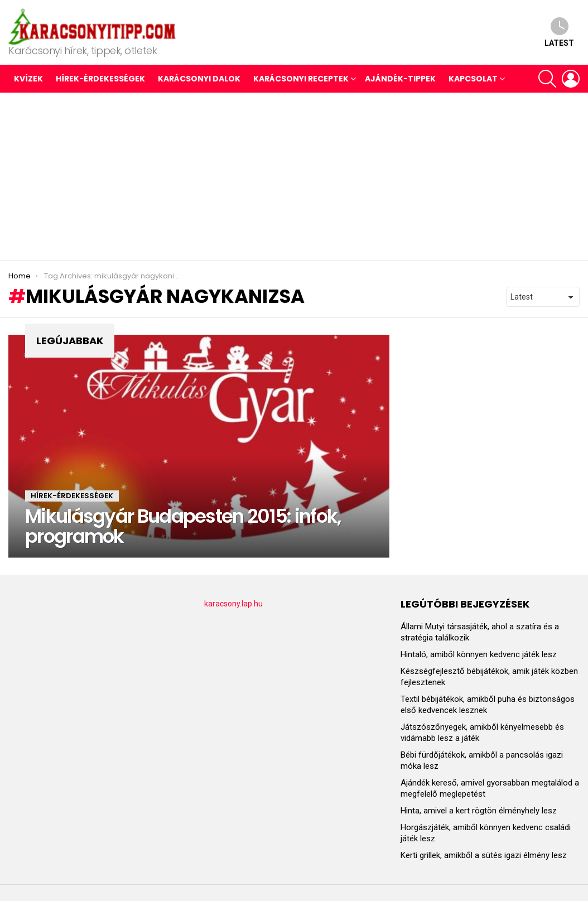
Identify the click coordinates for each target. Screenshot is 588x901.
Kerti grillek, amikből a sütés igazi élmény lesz (484, 855)
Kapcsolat (473, 79)
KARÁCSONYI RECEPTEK (301, 79)
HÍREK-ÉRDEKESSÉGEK (100, 79)
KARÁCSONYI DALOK (199, 79)
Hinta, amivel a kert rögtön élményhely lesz (479, 811)
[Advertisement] (294, 176)
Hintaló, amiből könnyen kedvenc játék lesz (479, 654)
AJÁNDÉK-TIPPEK (400, 79)
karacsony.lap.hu (233, 604)
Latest (559, 32)
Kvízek (28, 79)
